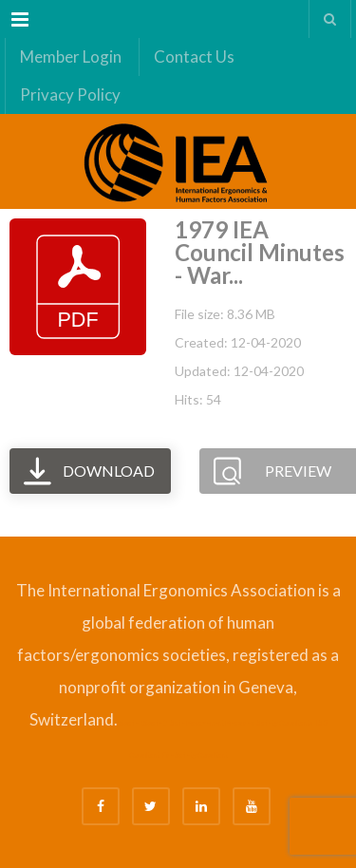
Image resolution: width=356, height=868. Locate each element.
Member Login (71, 57)
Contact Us (194, 57)
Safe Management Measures (212, 723)
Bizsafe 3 (154, 723)
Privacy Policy (70, 94)
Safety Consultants (284, 723)
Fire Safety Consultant (195, 755)
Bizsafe (128, 723)
